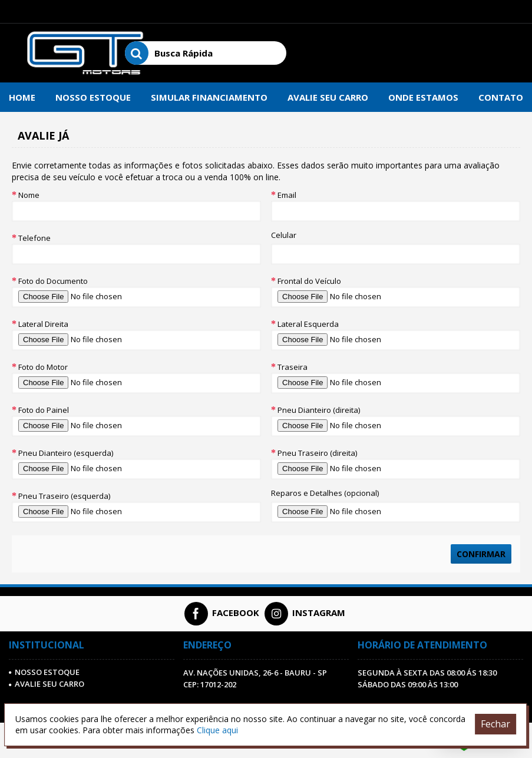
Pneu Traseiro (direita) (317, 453)
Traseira (293, 367)
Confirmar (481, 554)
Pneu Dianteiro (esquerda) (66, 453)
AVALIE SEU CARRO (47, 684)
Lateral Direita (43, 324)
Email (287, 195)
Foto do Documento (53, 281)
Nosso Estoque (44, 672)
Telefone (34, 238)
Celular (284, 235)
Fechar (495, 724)
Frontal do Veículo (309, 281)
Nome (29, 195)
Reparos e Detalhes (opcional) (325, 493)
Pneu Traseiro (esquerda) (64, 496)
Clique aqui (217, 730)
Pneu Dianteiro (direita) (319, 410)
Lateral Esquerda (308, 324)
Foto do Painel (44, 410)
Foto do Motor (43, 367)
